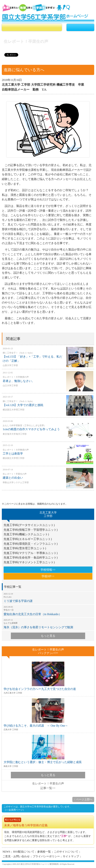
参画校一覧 (44, 852)
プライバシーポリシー (46, 856)
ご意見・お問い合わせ (16, 856)
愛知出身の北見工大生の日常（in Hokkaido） (48, 611)
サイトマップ (71, 856)
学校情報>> (48, 570)
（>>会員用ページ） (14, 810)
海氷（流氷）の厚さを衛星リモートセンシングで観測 (48, 624)
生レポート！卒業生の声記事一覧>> (48, 786)
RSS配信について (24, 852)
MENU (80, 27)
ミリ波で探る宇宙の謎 (48, 598)
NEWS (6, 852)
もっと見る (48, 636)
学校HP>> (48, 576)
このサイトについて (66, 852)
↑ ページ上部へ (83, 799)
